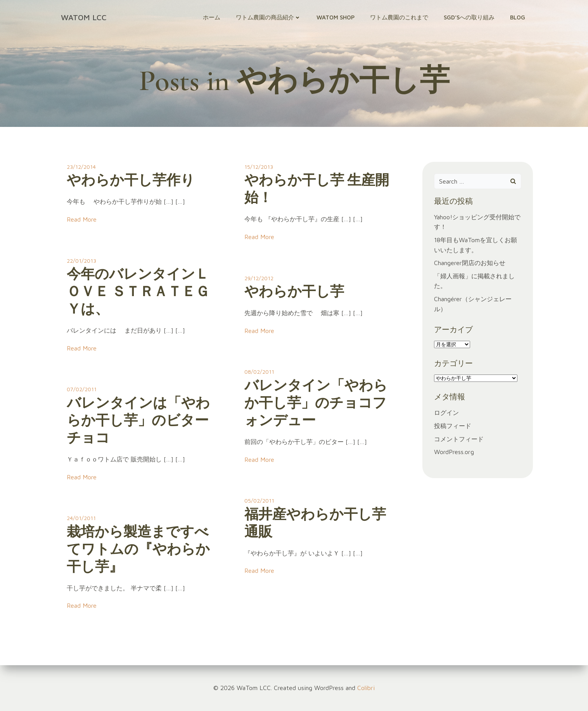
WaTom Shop (336, 17)
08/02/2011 (259, 372)
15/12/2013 (259, 167)
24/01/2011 (81, 518)
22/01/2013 (81, 261)
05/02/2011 (259, 500)
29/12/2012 (259, 278)
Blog (518, 17)
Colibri (366, 688)
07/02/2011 (82, 389)
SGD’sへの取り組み (469, 17)
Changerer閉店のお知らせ (470, 263)
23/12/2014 (81, 167)
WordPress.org (454, 452)
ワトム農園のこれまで (399, 17)
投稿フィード (453, 426)
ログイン (446, 413)
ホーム (212, 17)
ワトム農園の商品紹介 (268, 17)
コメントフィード (459, 439)
